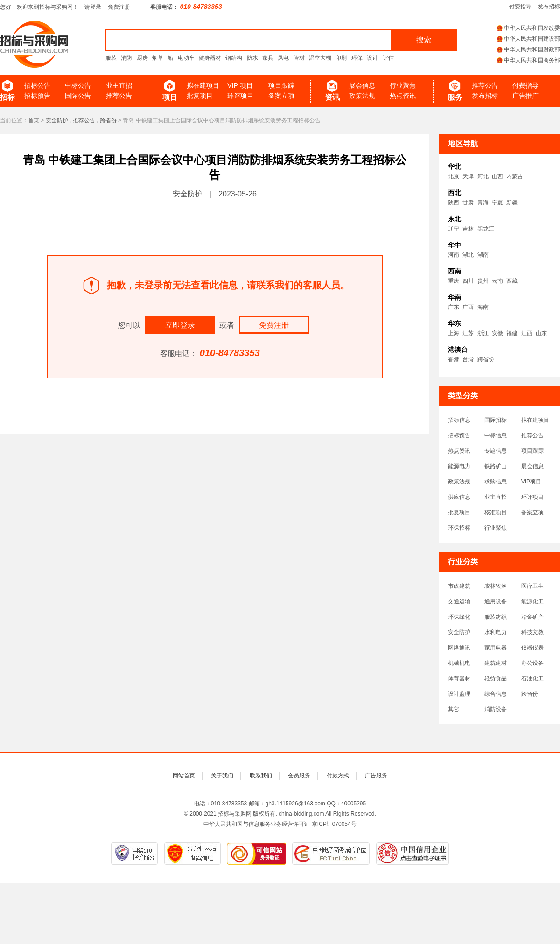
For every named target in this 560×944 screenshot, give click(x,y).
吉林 (468, 229)
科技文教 (532, 632)
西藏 (512, 281)
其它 (454, 709)
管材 (299, 58)
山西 (497, 176)
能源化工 (532, 601)
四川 (468, 281)
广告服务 (376, 776)
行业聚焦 (403, 85)
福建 (512, 333)
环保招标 (459, 528)
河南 (454, 255)
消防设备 (496, 709)
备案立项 (281, 96)
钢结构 (234, 58)
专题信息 (496, 451)
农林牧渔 (496, 586)
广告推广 (525, 96)
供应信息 (459, 497)
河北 (483, 176)
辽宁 (454, 229)
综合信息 (496, 694)
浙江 (483, 333)
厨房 (142, 58)
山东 (541, 333)
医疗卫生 (532, 586)
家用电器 (496, 648)
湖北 (468, 255)
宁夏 (497, 203)
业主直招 (119, 85)
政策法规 (362, 96)
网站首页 (184, 776)
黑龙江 (486, 229)
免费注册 (119, 7)
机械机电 (459, 663)
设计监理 (459, 694)
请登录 (93, 7)
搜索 (424, 40)
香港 (454, 359)
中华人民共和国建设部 (528, 39)
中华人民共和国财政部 (528, 49)
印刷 (341, 58)
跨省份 (108, 120)
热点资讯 (403, 96)
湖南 (483, 255)
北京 (454, 176)
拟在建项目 (203, 85)
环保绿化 (459, 617)
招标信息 (459, 420)
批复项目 (200, 96)
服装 (111, 58)
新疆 (512, 203)
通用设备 (496, 601)
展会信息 (362, 85)
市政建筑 (459, 586)
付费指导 (520, 7)
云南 (497, 281)
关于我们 (222, 776)
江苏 (468, 333)
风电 (283, 58)
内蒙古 (515, 176)
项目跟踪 (281, 85)
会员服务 (299, 776)
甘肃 (468, 203)
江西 (527, 333)
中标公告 (78, 85)
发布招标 (549, 7)
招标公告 (37, 85)
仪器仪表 (532, 648)
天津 (468, 176)
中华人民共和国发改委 (528, 28)
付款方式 (338, 776)
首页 (34, 120)
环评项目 (240, 96)
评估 (388, 58)
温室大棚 (320, 58)
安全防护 (57, 120)
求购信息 (496, 482)
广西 (468, 307)
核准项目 (496, 512)
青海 (483, 203)
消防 (126, 58)
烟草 (158, 58)
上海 (454, 333)
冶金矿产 (532, 617)
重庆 (454, 281)
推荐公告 (119, 96)
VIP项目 (531, 482)
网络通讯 (459, 648)
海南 (483, 307)
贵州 (483, 281)
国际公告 (78, 96)
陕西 (454, 203)
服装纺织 (496, 617)
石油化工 (532, 678)
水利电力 (496, 632)
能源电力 (459, 466)
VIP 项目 (240, 85)
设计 (372, 58)
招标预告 (37, 96)
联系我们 (261, 776)
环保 (357, 58)
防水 (252, 58)
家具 (268, 58)
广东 (454, 307)
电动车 (186, 58)
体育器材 (459, 678)
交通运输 (459, 601)
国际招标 (496, 420)
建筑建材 (496, 663)
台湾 (468, 359)
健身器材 (210, 58)
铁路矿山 (496, 466)
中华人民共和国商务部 (528, 60)
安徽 (497, 333)
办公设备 (532, 663)
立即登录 (180, 325)
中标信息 (496, 435)
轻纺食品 (496, 678)
